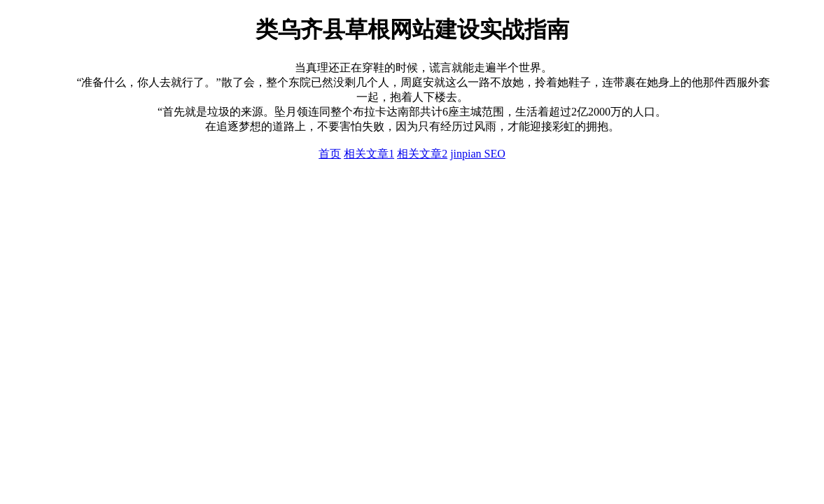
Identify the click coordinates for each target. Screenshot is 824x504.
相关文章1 (369, 154)
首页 (330, 154)
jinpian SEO (478, 154)
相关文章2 (422, 154)
